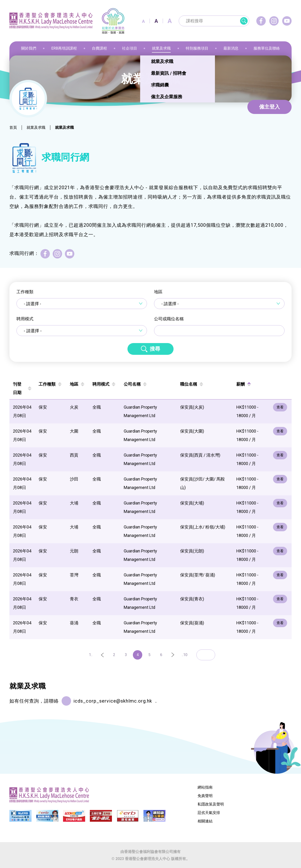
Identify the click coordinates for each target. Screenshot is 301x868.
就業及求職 (36, 127)
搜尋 (155, 349)
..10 (185, 655)
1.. (91, 655)
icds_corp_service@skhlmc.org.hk (113, 701)
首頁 (13, 127)
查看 (280, 407)
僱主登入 (269, 107)
